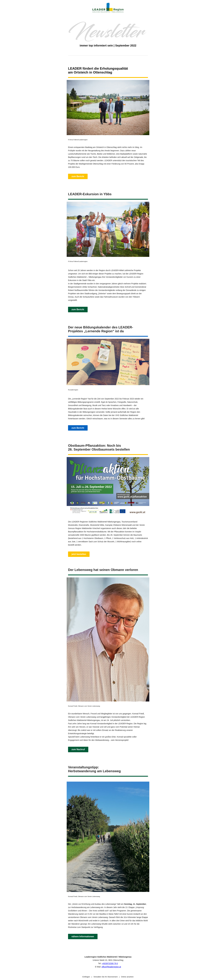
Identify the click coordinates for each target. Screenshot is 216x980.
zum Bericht (78, 176)
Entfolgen (86, 977)
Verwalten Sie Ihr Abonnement (105, 977)
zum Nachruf (78, 749)
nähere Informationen (83, 937)
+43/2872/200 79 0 (110, 963)
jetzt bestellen (79, 554)
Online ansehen (127, 977)
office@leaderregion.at (111, 967)
